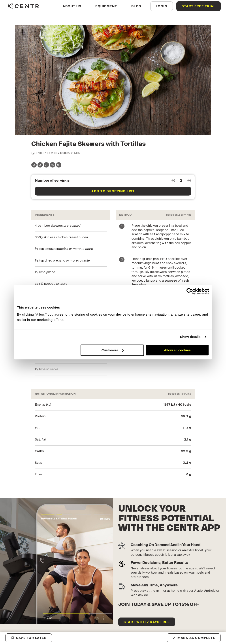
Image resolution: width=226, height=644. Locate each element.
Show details (190, 337)
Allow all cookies (177, 350)
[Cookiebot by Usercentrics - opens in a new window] (190, 291)
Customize (113, 350)
